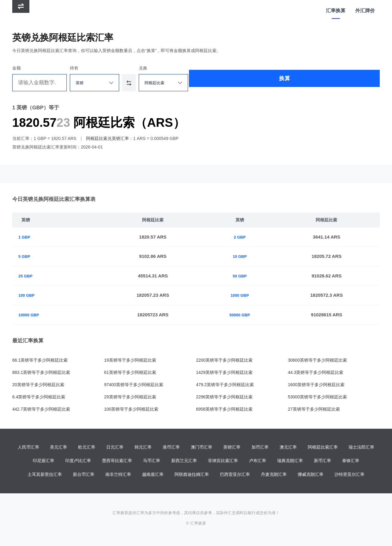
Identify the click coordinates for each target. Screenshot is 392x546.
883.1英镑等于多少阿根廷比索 (41, 372)
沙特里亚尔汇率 (349, 476)
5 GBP (25, 256)
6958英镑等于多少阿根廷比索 (224, 409)
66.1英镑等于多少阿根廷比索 (40, 360)
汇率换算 (334, 11)
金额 (17, 68)
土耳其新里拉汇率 (45, 476)
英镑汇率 (232, 447)
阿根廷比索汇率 (323, 447)
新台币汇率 (84, 476)
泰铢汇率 (351, 461)
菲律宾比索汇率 (223, 461)
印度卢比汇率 (78, 461)
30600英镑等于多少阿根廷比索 (317, 360)
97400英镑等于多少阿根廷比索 (134, 385)
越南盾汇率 (153, 476)
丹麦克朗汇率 (274, 476)
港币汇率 (171, 447)
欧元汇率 (87, 447)
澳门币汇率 (202, 447)
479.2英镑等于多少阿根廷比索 (225, 385)
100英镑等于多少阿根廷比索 (131, 409)
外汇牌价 (364, 11)
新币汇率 (322, 461)
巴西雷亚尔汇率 (235, 476)
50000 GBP (242, 315)
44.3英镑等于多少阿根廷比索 (316, 372)
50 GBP (242, 276)
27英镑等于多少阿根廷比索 (314, 409)
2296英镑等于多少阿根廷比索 (224, 397)
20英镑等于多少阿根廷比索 (38, 385)
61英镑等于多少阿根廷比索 (130, 372)
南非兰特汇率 (118, 476)
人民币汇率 (28, 447)
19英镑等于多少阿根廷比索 (130, 360)
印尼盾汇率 (43, 461)
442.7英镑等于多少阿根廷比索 (41, 409)
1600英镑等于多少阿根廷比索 (316, 385)
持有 (97, 68)
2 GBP (242, 237)
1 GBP (25, 237)
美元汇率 (58, 447)
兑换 (195, 68)
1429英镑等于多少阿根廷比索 (224, 372)
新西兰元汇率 (184, 461)
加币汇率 (260, 447)
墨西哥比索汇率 (117, 461)
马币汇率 (152, 461)
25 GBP (26, 276)
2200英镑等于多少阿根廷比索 (224, 360)
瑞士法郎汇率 (361, 447)
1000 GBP (243, 295)
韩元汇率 (143, 447)
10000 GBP (30, 315)
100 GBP (28, 295)
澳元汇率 (288, 447)
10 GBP (242, 256)
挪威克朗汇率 (311, 476)
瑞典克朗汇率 (290, 461)
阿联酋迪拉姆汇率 (192, 476)
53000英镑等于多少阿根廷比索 (317, 397)
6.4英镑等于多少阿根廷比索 (39, 397)
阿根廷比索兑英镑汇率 (107, 138)
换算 (287, 83)
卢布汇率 (258, 461)
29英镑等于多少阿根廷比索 (130, 397)
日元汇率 (115, 447)
